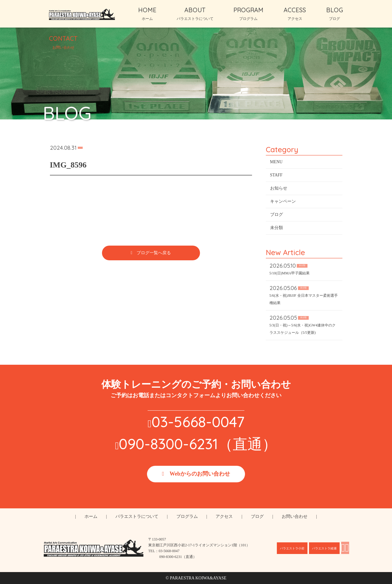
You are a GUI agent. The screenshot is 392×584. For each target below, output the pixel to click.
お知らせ (279, 189)
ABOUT (195, 13)
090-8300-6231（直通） (198, 444)
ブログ (277, 216)
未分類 (277, 229)
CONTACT (63, 42)
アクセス (224, 516)
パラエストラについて (137, 516)
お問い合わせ (295, 516)
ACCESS (295, 13)
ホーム (91, 516)
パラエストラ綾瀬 (324, 548)
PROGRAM (248, 13)
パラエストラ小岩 (292, 548)
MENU (276, 163)
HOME (147, 13)
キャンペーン (283, 203)
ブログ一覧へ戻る (154, 254)
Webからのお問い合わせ (200, 474)
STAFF (276, 176)
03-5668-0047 (198, 422)
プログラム (187, 516)
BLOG (335, 13)
